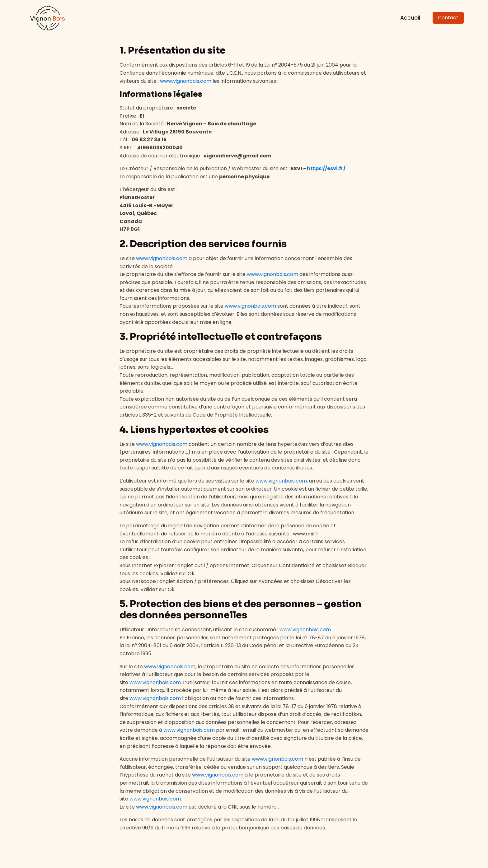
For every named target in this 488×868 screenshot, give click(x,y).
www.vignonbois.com (186, 81)
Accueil (410, 18)
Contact (448, 18)
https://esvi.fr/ (326, 168)
